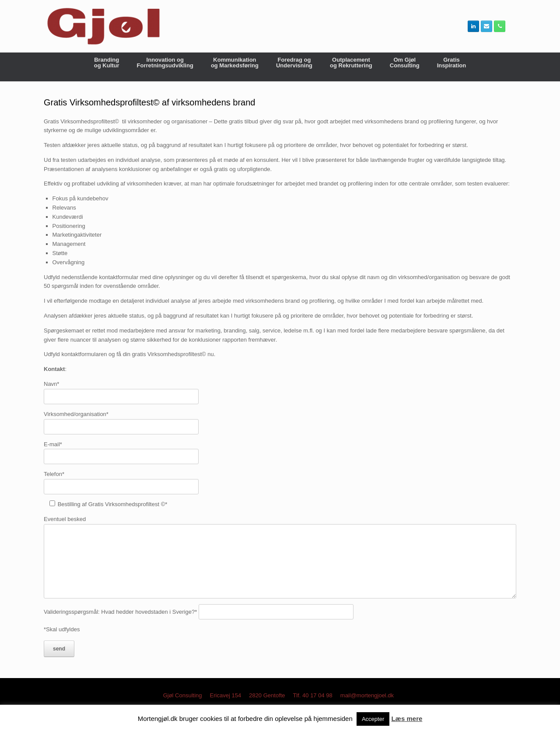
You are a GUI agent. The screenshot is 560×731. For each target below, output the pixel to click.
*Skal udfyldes (62, 629)
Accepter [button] (373, 719)
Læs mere (407, 719)
